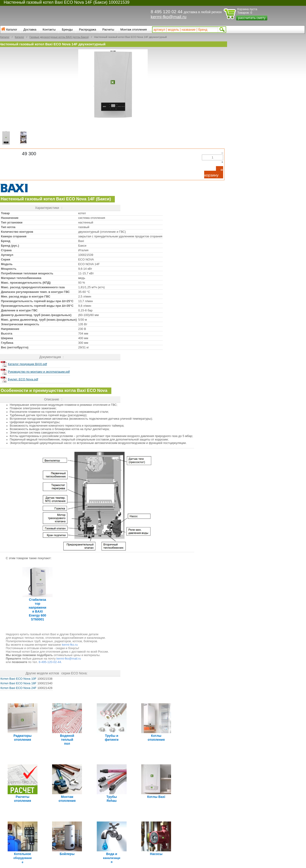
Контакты (49, 29)
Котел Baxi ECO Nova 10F (18, 677)
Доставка (30, 29)
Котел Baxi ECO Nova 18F (18, 681)
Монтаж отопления (134, 29)
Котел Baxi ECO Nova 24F (18, 686)
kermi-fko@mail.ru (169, 17)
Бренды (67, 29)
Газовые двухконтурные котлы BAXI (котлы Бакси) (59, 37)
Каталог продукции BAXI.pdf (27, 364)
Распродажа (87, 29)
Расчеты (108, 29)
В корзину (214, 173)
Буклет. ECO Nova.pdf (23, 379)
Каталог (12, 29)
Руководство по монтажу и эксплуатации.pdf (39, 372)
